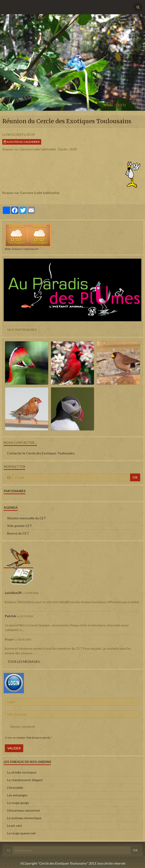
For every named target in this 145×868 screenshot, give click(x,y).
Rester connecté (20, 727)
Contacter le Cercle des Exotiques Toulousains (41, 453)
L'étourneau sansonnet (24, 810)
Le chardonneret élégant (25, 780)
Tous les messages (24, 662)
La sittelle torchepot (22, 772)
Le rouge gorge (18, 803)
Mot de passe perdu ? (39, 738)
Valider (14, 748)
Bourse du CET (18, 533)
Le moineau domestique (24, 818)
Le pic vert (15, 826)
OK (135, 477)
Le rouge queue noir (21, 833)
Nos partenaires (22, 330)
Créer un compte (15, 738)
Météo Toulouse (13, 249)
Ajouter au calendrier (22, 142)
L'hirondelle (15, 788)
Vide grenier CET (20, 526)
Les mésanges (17, 795)
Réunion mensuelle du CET (27, 518)
